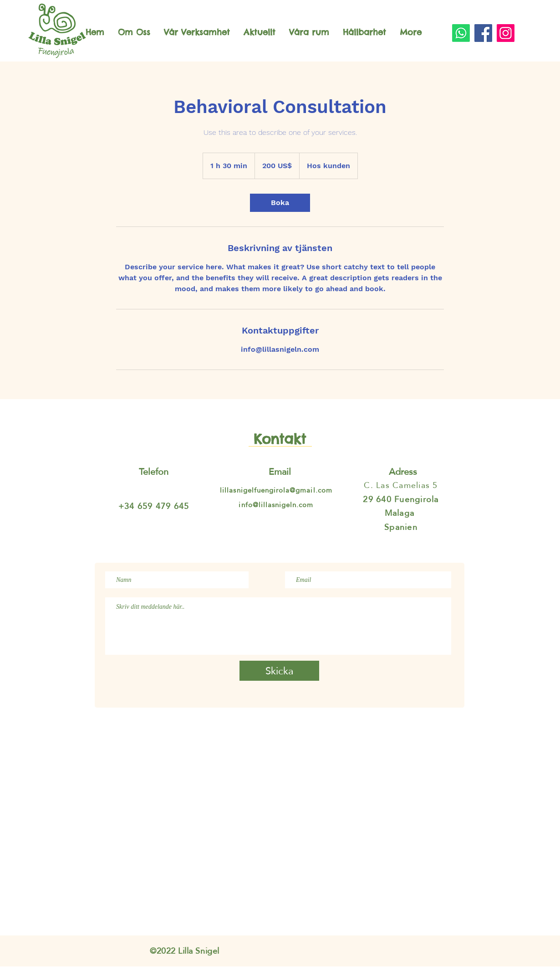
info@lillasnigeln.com (276, 505)
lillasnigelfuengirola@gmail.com (276, 490)
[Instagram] (506, 33)
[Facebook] (483, 33)
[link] (280, 203)
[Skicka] (279, 671)
